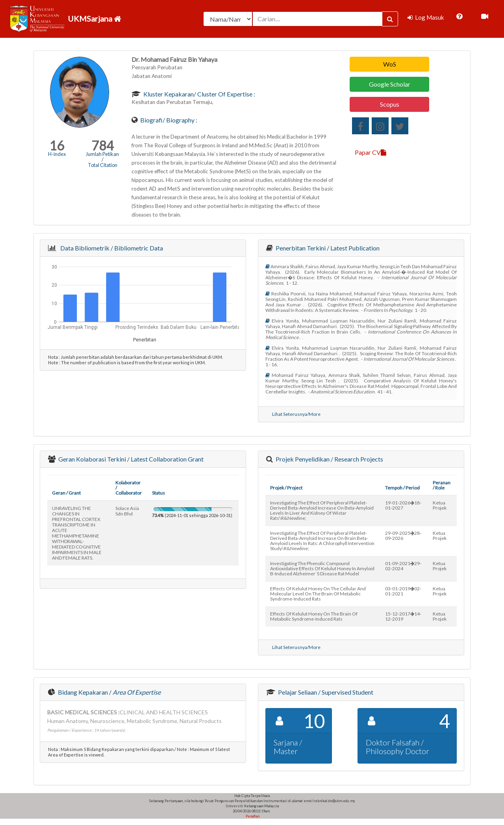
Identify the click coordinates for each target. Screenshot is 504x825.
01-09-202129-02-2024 (403, 566)
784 (103, 146)
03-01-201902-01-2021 (403, 591)
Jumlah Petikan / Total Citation (102, 159)
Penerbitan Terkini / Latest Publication (327, 248)
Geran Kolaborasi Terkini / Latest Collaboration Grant (130, 459)
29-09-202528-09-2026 (403, 536)
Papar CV (371, 152)
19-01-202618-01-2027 (403, 505)
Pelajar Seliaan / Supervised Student (325, 692)
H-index (57, 154)
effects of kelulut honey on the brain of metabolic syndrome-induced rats (314, 616)
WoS (390, 64)
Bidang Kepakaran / (109, 692)
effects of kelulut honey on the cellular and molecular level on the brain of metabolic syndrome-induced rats (318, 594)
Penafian (252, 816)
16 (57, 146)
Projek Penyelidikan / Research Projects (329, 459)
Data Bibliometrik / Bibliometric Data (110, 248)
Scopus (390, 104)
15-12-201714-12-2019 (403, 616)
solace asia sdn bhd (127, 511)
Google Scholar (390, 84)
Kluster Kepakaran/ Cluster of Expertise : (199, 94)
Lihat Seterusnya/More (296, 414)
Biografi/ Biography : (168, 120)
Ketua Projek (440, 505)
